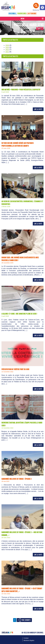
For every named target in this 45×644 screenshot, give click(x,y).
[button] (42, 8)
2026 (7, 45)
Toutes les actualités (10, 40)
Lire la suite (38, 109)
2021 (7, 52)
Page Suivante (26, 620)
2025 (7, 47)
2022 (7, 50)
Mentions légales (29, 640)
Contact (26, 638)
